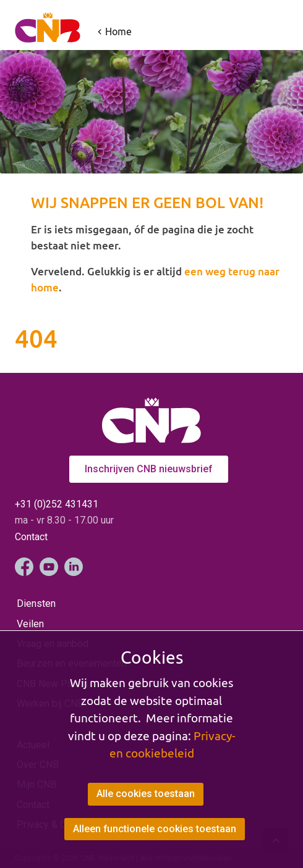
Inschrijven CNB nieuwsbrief (149, 469)
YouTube (49, 567)
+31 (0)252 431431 (57, 504)
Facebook (24, 567)
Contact (31, 537)
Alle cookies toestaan (146, 794)
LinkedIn (74, 567)
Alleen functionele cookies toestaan (155, 829)
